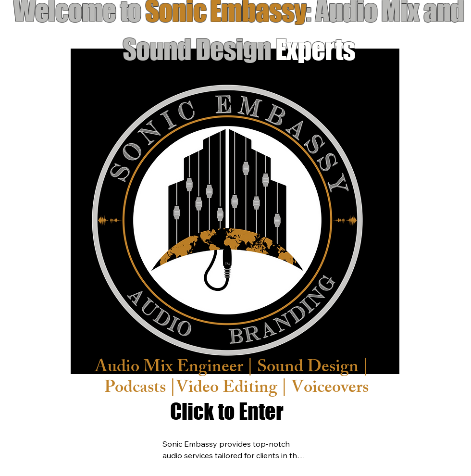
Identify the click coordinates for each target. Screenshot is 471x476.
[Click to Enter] (227, 411)
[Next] (434, 211)
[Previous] (36, 211)
